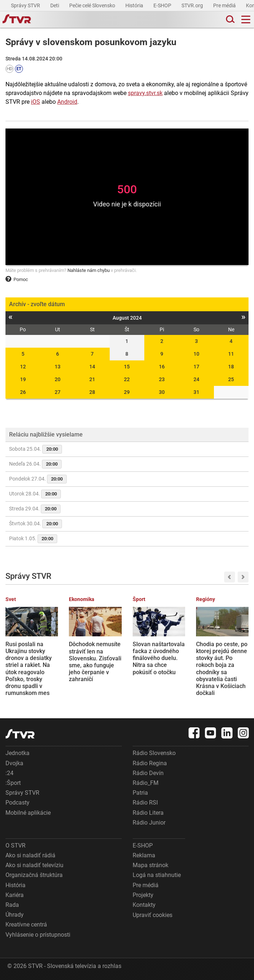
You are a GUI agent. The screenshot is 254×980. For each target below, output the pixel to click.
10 (196, 354)
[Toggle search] (230, 19)
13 (58, 367)
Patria (140, 793)
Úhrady (15, 915)
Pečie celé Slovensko (93, 5)
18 (231, 367)
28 (92, 392)
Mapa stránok (151, 865)
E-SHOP (163, 5)
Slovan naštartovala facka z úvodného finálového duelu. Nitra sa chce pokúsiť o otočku (159, 658)
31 (196, 392)
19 (23, 379)
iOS (36, 102)
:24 (9, 773)
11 (231, 354)
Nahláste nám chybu (89, 270)
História (135, 5)
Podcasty (17, 803)
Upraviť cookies (153, 915)
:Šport (13, 783)
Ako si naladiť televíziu (34, 865)
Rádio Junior (149, 823)
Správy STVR (26, 5)
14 (92, 367)
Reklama (144, 855)
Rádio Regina (150, 763)
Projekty (143, 895)
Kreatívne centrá (26, 924)
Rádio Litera (148, 813)
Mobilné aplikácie (28, 813)
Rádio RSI (145, 803)
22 (127, 379)
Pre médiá (225, 5)
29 (127, 392)
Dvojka (14, 763)
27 (58, 392)
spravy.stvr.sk (145, 93)
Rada (12, 905)
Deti (55, 5)
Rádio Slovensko (154, 753)
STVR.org (193, 5)
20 (58, 379)
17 (196, 367)
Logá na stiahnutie (157, 875)
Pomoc (17, 279)
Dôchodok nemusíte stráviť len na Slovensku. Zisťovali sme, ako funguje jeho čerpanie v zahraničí (95, 662)
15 (127, 367)
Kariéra (15, 895)
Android (67, 102)
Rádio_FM (146, 783)
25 (231, 379)
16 (162, 367)
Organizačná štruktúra (34, 875)
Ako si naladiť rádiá (30, 855)
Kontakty (144, 905)
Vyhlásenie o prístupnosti (38, 935)
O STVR (15, 845)
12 (23, 367)
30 (162, 392)
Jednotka (17, 753)
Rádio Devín (148, 773)
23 (162, 379)
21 (92, 379)
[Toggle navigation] (246, 19)
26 (23, 392)
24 (196, 379)
